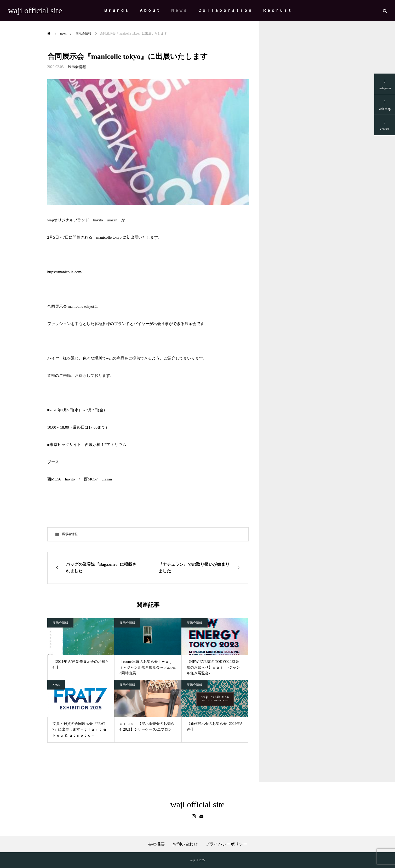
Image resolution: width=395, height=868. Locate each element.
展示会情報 (77, 67)
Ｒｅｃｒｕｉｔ (277, 10)
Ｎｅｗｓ (179, 10)
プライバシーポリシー (226, 844)
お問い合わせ (185, 844)
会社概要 (156, 844)
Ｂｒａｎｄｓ (116, 10)
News (56, 685)
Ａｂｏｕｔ (150, 10)
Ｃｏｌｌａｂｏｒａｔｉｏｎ (225, 10)
